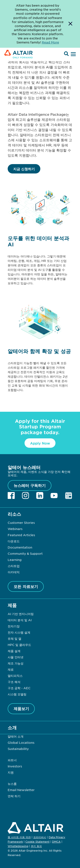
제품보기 (21, 709)
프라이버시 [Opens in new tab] (40, 837)
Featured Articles (21, 535)
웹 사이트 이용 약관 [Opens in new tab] (19, 837)
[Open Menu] (73, 54)
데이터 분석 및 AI (20, 620)
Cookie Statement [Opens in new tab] (37, 842)
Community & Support (25, 553)
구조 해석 (14, 682)
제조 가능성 (16, 663)
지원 (11, 772)
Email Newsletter (21, 790)
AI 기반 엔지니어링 (21, 614)
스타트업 (14, 566)
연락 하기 (14, 796)
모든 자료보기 (26, 586)
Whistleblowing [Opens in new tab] (18, 846)
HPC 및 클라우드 (19, 645)
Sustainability (18, 749)
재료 (11, 669)
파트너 (12, 760)
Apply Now (40, 443)
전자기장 (14, 626)
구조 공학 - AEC (19, 688)
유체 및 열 (15, 638)
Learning (15, 560)
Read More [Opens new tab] (50, 42)
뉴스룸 (12, 784)
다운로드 (14, 541)
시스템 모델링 (17, 694)
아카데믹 (14, 572)
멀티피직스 (15, 676)
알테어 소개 (16, 736)
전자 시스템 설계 (19, 632)
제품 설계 (14, 651)
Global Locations (21, 742)
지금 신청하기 (24, 169)
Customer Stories (21, 523)
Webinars (15, 529)
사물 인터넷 (16, 657)
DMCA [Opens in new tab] (56, 842)
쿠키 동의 (36, 846)
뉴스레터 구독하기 (30, 485)
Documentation (20, 547)
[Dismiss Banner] (70, 24)
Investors (15, 766)
